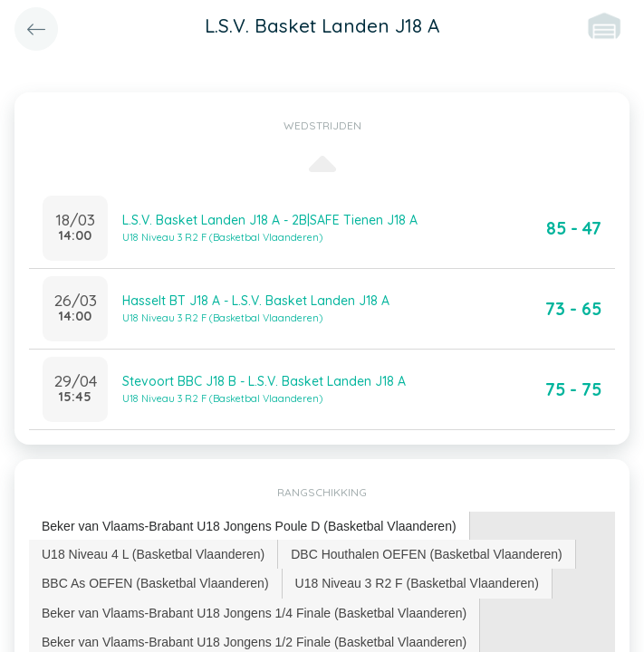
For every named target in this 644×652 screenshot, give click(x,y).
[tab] (250, 527)
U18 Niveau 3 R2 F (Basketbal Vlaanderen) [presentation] (417, 583)
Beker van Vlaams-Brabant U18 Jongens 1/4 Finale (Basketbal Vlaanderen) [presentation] (254, 613)
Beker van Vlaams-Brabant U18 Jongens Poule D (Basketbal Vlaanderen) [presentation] (249, 526)
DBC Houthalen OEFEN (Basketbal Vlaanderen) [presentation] (427, 554)
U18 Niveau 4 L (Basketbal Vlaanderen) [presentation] (153, 554)
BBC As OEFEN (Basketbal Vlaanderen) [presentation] (155, 583)
